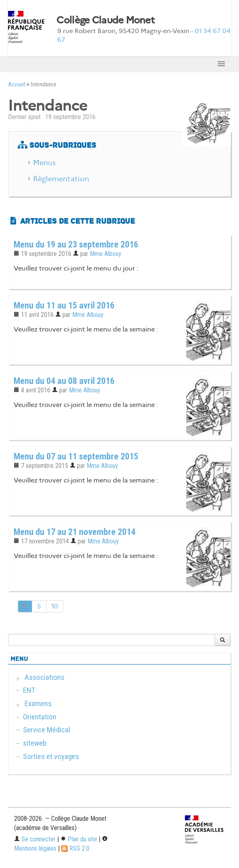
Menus (44, 163)
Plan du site (79, 839)
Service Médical (47, 730)
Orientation (40, 717)
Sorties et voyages (51, 756)
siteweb (35, 743)
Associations (45, 677)
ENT (29, 690)
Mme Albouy (106, 254)
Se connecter (35, 839)
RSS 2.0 (75, 848)
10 (55, 606)
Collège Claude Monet (105, 20)
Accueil (17, 85)
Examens (38, 703)
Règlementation (61, 179)
